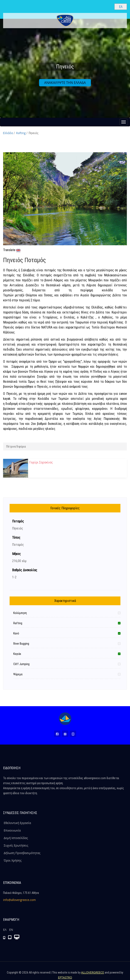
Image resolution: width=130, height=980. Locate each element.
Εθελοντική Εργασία (17, 823)
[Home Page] (65, 719)
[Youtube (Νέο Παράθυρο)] (73, 734)
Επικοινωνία (12, 830)
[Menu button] (124, 122)
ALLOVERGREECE (93, 972)
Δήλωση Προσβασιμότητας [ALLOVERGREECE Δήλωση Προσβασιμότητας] (22, 853)
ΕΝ (11, 930)
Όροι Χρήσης (13, 860)
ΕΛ (5, 930)
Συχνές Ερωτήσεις (16, 845)
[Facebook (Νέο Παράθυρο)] (57, 734)
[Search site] (108, 6)
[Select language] (121, 7)
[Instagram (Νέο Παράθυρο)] (65, 734)
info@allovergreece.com (19, 900)
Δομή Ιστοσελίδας (16, 838)
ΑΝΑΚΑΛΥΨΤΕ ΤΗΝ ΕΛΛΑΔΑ (65, 83)
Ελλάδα (8, 133)
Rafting (21, 133)
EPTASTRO (65, 977)
